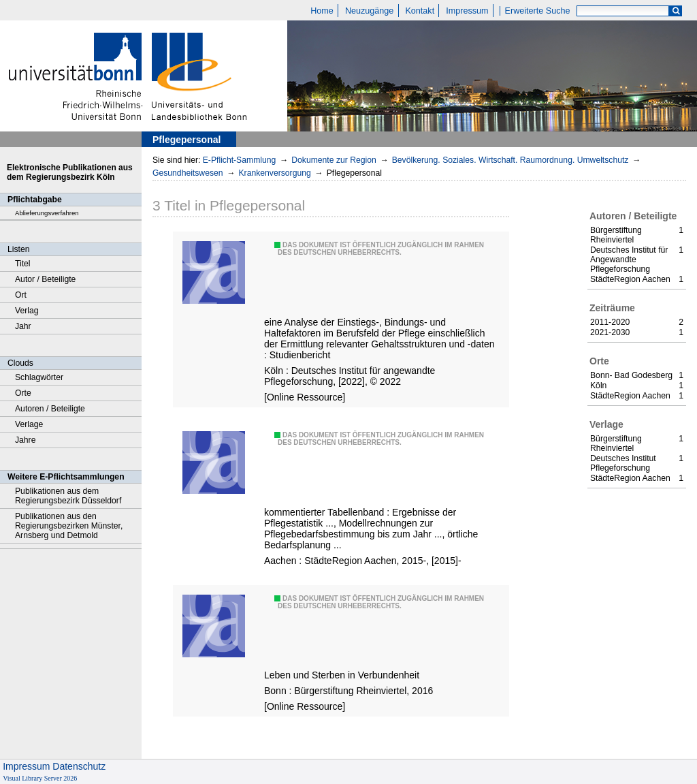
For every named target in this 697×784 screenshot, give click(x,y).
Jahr (23, 326)
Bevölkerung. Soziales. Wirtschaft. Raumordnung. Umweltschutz (510, 160)
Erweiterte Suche (538, 11)
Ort (21, 295)
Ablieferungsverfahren (47, 213)
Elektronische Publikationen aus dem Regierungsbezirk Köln (70, 172)
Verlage (29, 424)
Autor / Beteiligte (45, 279)
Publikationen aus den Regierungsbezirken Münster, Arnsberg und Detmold (69, 526)
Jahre (25, 440)
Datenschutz (79, 766)
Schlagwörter (39, 377)
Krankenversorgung (274, 173)
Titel (23, 264)
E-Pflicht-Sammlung (240, 160)
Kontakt (420, 11)
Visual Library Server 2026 (40, 778)
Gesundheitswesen (188, 173)
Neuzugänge (369, 11)
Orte (23, 393)
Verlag (27, 311)
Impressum (467, 11)
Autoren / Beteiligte (50, 409)
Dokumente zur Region (334, 160)
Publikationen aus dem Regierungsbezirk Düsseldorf (68, 496)
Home (322, 11)
